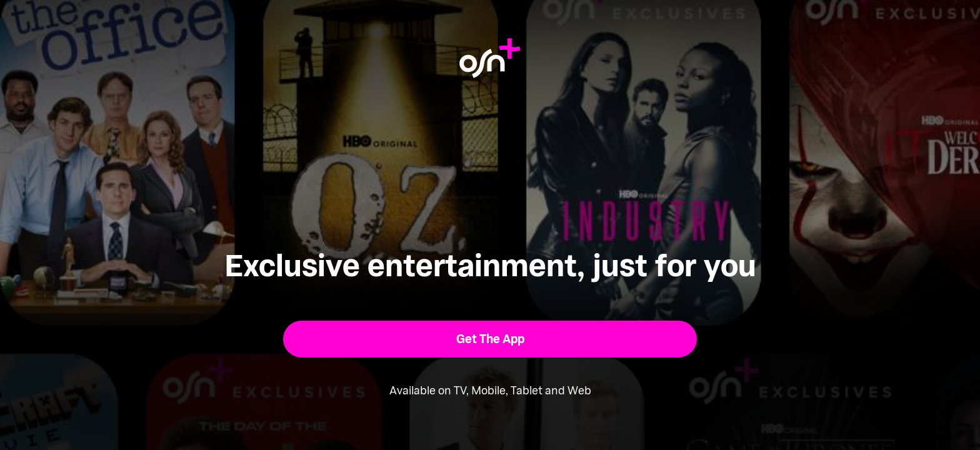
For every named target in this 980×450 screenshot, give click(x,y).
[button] (490, 339)
